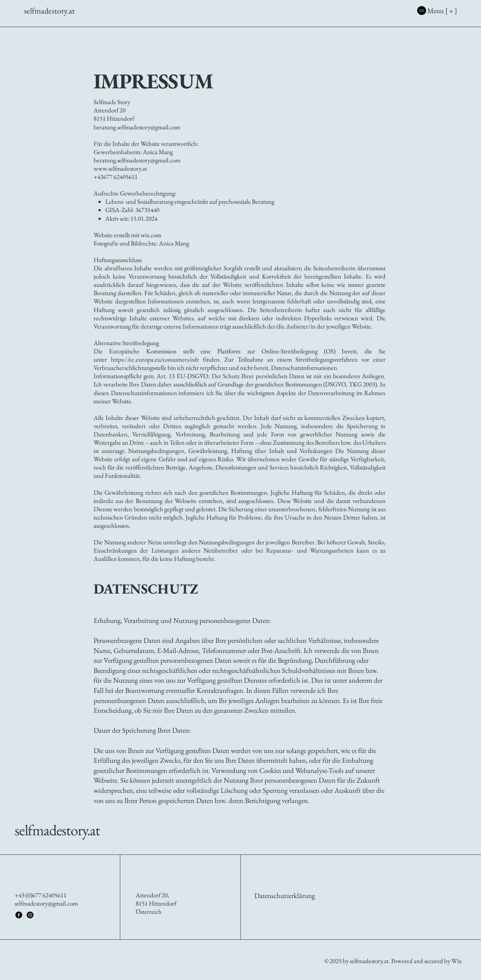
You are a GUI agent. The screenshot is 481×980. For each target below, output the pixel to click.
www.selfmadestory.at (120, 168)
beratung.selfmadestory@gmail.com (137, 160)
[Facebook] (19, 915)
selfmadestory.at (57, 830)
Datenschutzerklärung (285, 896)
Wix (457, 961)
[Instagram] (30, 915)
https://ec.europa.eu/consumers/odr (155, 359)
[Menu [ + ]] (413, 11)
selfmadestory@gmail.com (46, 903)
